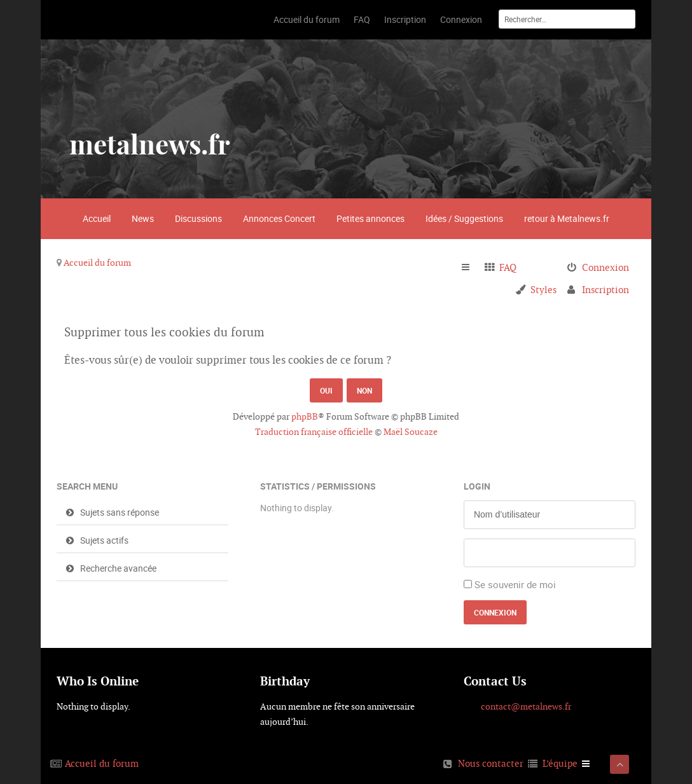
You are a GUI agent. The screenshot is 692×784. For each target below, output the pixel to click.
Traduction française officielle (314, 432)
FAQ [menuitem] (508, 267)
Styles (543, 290)
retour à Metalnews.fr (567, 218)
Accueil (97, 218)
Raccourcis (471, 268)
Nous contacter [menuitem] (491, 763)
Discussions (198, 218)
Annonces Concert (279, 218)
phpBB (305, 416)
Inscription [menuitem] (605, 290)
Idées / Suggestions (464, 218)
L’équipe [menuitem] (560, 763)
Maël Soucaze (411, 432)
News (143, 218)
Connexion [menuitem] (605, 267)
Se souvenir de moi (515, 584)
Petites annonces (370, 218)
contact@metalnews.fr (526, 706)
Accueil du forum (97, 263)
